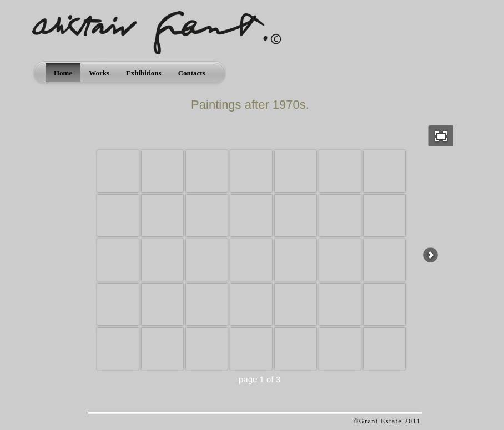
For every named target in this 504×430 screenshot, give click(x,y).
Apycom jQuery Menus (303, 421)
